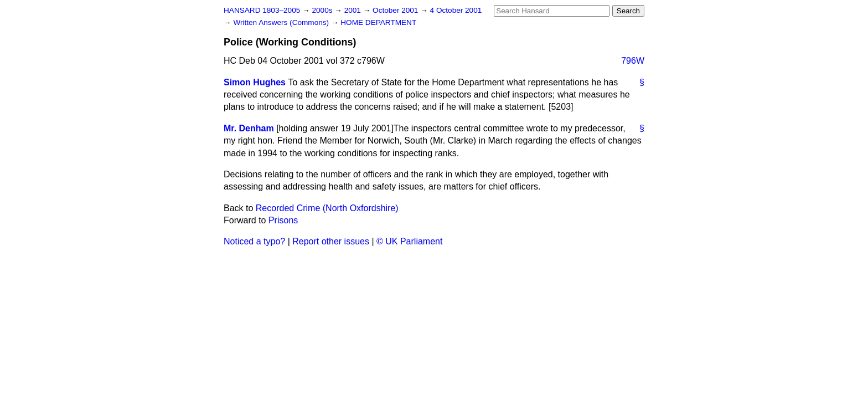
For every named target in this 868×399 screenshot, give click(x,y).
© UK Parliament (409, 241)
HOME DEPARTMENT (378, 22)
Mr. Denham (249, 128)
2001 (354, 10)
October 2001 (396, 10)
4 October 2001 (456, 10)
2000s (323, 10)
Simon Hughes (255, 82)
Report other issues (331, 241)
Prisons (283, 220)
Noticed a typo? (254, 241)
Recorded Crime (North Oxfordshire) (327, 208)
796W (633, 61)
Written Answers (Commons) (282, 22)
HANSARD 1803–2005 (262, 10)
